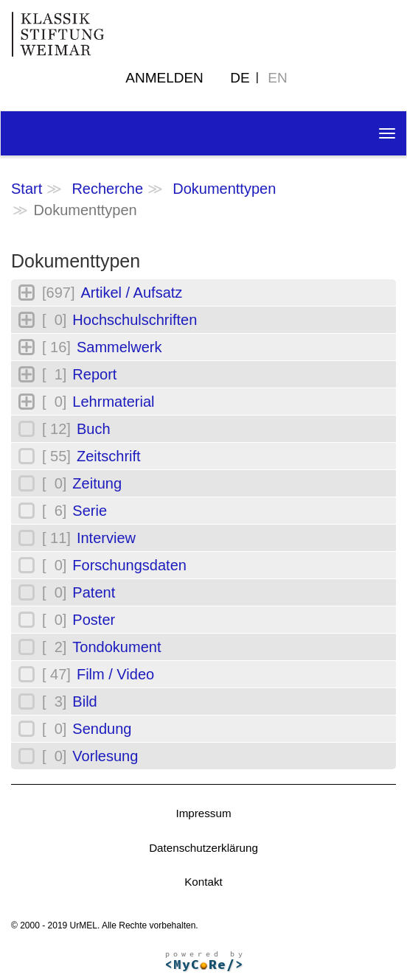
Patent (94, 592)
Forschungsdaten (129, 565)
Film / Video (115, 674)
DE (240, 78)
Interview (106, 538)
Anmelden (164, 78)
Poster (94, 620)
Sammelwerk (119, 347)
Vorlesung (105, 756)
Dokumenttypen (224, 189)
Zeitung (97, 483)
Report (94, 374)
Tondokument (116, 647)
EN (277, 78)
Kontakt (204, 882)
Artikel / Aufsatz (131, 293)
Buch (94, 429)
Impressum (203, 813)
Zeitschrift (109, 456)
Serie (90, 511)
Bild (84, 701)
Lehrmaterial (113, 402)
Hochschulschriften (135, 320)
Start (27, 189)
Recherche (107, 189)
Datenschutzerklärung (204, 848)
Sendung (102, 729)
